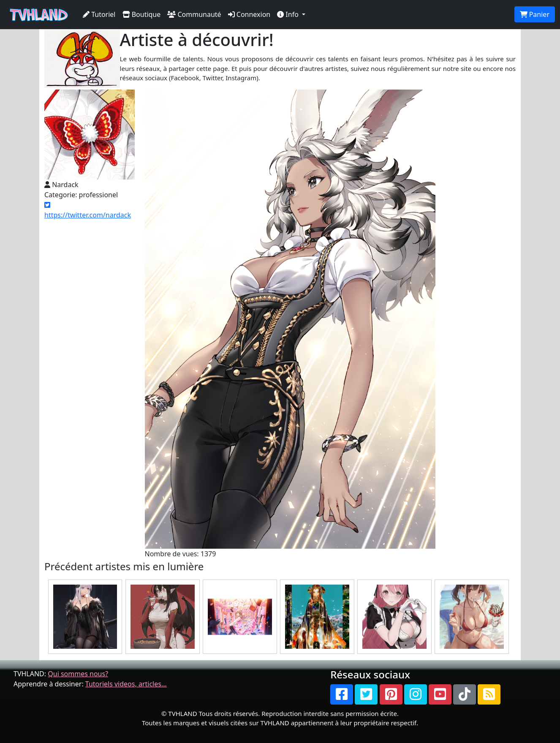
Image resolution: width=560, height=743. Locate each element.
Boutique (142, 14)
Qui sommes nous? (78, 674)
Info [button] (289, 14)
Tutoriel (99, 14)
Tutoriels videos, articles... (126, 684)
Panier (535, 14)
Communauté (194, 14)
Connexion (249, 14)
